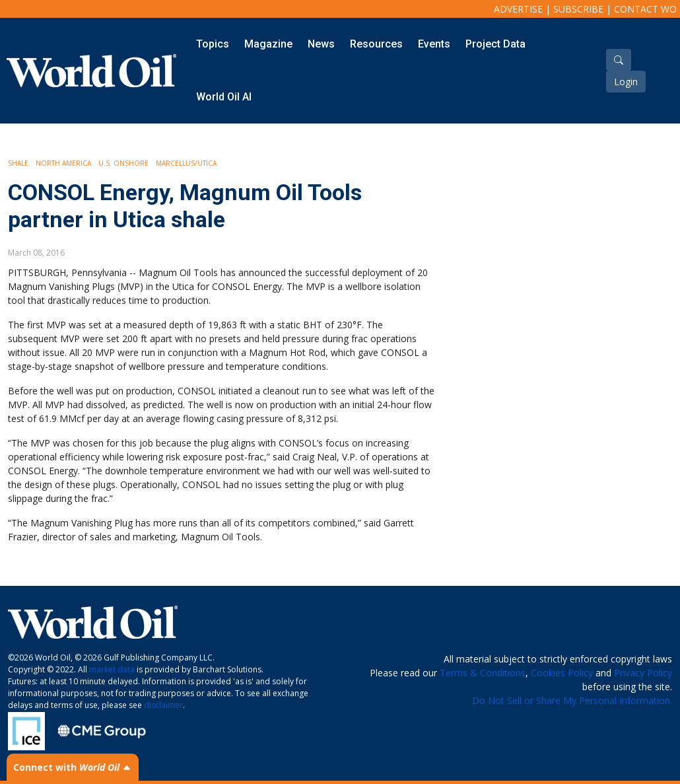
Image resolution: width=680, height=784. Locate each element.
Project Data (495, 44)
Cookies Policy (562, 673)
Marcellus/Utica (186, 163)
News (321, 44)
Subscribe (578, 9)
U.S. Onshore (123, 163)
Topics (213, 44)
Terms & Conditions (483, 673)
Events (434, 44)
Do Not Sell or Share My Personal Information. (572, 700)
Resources (376, 44)
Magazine (268, 44)
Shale (18, 163)
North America (63, 163)
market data (112, 669)
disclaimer (163, 705)
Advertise (518, 9)
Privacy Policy (643, 673)
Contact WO (645, 9)
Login (626, 82)
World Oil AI (224, 97)
